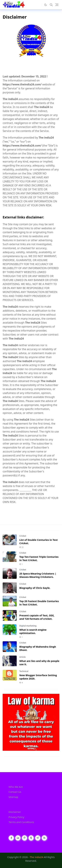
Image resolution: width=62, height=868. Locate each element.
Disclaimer (15, 812)
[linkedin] (18, 838)
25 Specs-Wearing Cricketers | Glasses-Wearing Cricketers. (38, 575)
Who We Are (16, 787)
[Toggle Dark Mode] (46, 5)
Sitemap (13, 797)
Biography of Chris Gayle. (35, 588)
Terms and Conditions (21, 822)
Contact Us (15, 792)
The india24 (37, 857)
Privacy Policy (16, 817)
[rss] (44, 838)
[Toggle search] (51, 5)
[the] (39, 5)
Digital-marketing (28, 626)
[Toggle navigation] (57, 5)
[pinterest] (24, 838)
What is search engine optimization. (33, 631)
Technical (24, 671)
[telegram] (38, 838)
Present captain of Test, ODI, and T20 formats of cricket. (37, 617)
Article (22, 657)
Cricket (23, 536)
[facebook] (11, 838)
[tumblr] (31, 838)
